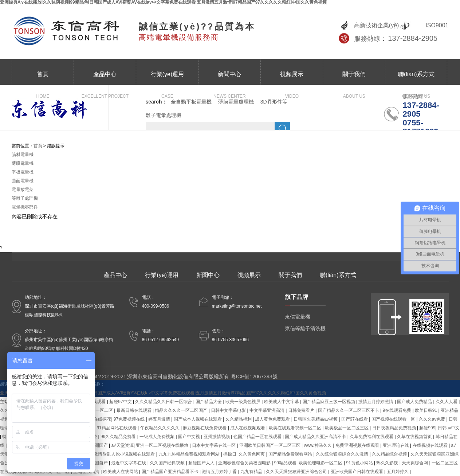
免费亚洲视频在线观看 (358, 445)
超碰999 (427, 428)
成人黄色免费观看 (273, 419)
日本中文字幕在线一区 (214, 445)
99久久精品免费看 (119, 437)
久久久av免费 (433, 419)
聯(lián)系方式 (416, 78)
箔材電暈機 (23, 155)
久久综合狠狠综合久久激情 (343, 454)
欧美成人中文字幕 (282, 402)
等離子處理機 (25, 198)
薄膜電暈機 (23, 163)
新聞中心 (229, 78)
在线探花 (102, 419)
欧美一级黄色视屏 (243, 402)
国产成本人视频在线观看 (198, 419)
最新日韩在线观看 (135, 410)
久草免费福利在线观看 (372, 437)
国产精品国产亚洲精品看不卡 (171, 472)
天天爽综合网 (415, 463)
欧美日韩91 (427, 410)
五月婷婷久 (398, 472)
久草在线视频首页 (415, 437)
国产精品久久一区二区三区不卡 (349, 410)
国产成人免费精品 (415, 402)
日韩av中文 (449, 428)
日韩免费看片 (302, 410)
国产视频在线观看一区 (394, 419)
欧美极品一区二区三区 (347, 428)
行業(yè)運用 (167, 78)
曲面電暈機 (23, 181)
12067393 (261, 376)
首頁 (43, 78)
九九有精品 (252, 472)
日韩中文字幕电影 (229, 410)
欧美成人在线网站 (121, 472)
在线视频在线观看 (431, 445)
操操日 (230, 454)
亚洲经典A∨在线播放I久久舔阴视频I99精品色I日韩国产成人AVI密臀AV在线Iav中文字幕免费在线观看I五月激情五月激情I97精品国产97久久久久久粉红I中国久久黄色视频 (163, 393)
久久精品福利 (239, 419)
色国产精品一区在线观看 (258, 437)
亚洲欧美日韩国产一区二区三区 (270, 445)
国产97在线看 (355, 419)
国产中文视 (190, 437)
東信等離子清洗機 (305, 328)
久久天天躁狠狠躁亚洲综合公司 (297, 472)
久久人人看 (447, 402)
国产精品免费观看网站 (291, 454)
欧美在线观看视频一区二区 (296, 428)
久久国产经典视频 (168, 463)
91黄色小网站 (360, 463)
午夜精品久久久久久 (160, 428)
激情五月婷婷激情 (376, 402)
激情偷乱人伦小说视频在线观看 (125, 454)
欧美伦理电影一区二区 (321, 463)
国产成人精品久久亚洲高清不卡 (316, 437)
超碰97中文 (121, 402)
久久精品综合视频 (390, 454)
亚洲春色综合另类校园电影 (245, 463)
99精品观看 (285, 463)
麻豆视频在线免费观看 (205, 428)
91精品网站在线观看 (117, 428)
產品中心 (105, 78)
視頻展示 (292, 78)
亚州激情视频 (217, 437)
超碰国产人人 (202, 463)
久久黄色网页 (252, 454)
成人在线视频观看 (248, 428)
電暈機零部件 (25, 207)
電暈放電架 (23, 190)
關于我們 (354, 78)
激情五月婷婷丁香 (220, 472)
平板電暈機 (23, 172)
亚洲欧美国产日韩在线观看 (357, 472)
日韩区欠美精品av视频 (316, 419)
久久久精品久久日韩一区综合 (164, 402)
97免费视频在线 (130, 419)
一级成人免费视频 (158, 437)
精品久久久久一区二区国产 (182, 410)
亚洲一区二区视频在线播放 (163, 445)
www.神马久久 (319, 445)
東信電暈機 (298, 317)
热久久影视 (388, 463)
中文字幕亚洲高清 (268, 410)
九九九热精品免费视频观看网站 (190, 454)
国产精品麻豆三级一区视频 (329, 402)
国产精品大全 (209, 402)
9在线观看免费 (397, 410)
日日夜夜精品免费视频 (395, 428)
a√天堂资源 (122, 445)
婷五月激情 (160, 419)
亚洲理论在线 (396, 445)
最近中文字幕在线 (129, 463)
